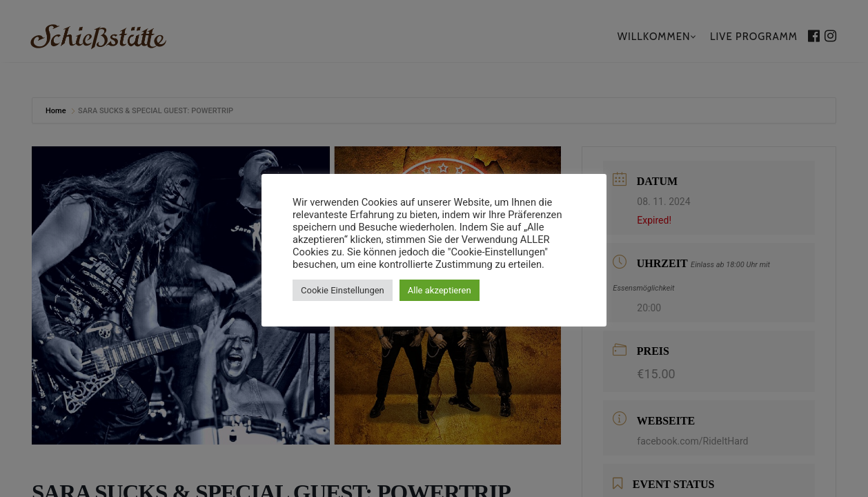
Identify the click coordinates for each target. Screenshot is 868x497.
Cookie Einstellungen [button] (343, 290)
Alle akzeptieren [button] (440, 290)
